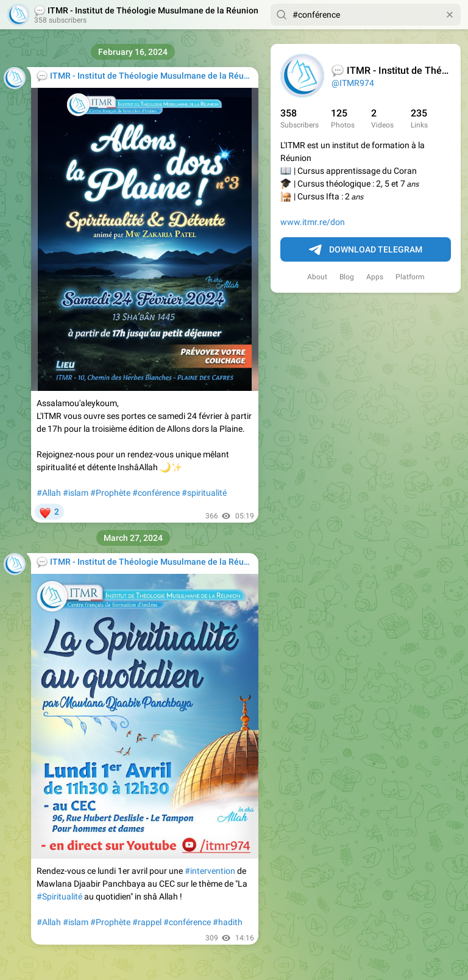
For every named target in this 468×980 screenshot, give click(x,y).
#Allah (49, 493)
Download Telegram (366, 250)
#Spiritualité (59, 896)
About (317, 277)
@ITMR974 (353, 83)
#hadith (228, 922)
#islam (76, 493)
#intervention (210, 871)
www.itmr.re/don (313, 222)
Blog (347, 277)
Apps (375, 277)
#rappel (147, 922)
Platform (410, 277)
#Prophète (110, 493)
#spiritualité (204, 493)
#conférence (156, 493)
